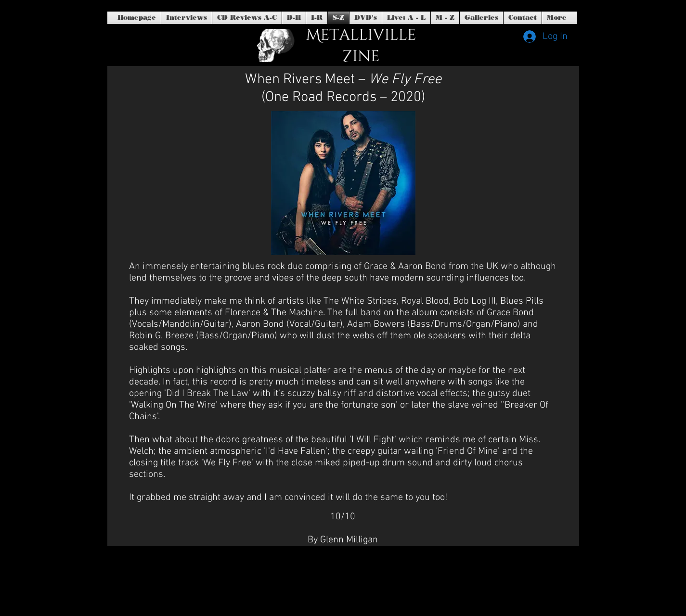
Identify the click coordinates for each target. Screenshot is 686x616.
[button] (366, 18)
